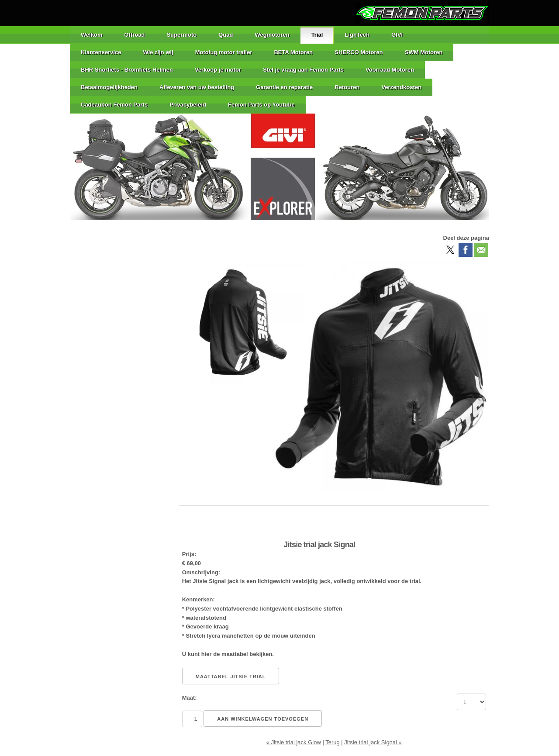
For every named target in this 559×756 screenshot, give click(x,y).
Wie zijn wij (158, 52)
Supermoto (182, 35)
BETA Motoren (293, 52)
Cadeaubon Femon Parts (114, 105)
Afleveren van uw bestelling (197, 87)
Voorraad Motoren (390, 70)
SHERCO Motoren (359, 52)
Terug (333, 742)
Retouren (347, 87)
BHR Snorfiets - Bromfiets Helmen (127, 70)
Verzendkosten (401, 87)
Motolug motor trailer (224, 52)
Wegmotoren (272, 35)
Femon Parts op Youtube (261, 105)
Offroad (135, 35)
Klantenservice (101, 52)
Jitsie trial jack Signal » (373, 742)
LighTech (357, 35)
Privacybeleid (188, 105)
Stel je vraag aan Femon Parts (303, 70)
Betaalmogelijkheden (109, 87)
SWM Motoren (424, 52)
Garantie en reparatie (284, 87)
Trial (317, 35)
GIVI (397, 35)
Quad (226, 35)
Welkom (92, 35)
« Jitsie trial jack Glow (294, 742)
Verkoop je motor (218, 70)
